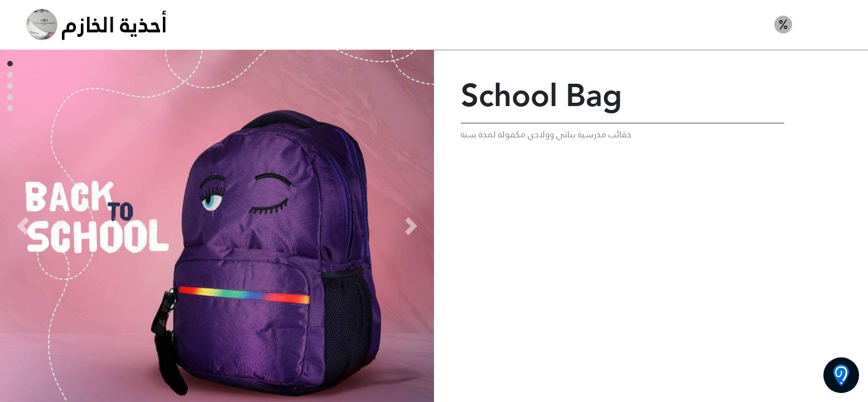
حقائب (825, 25)
